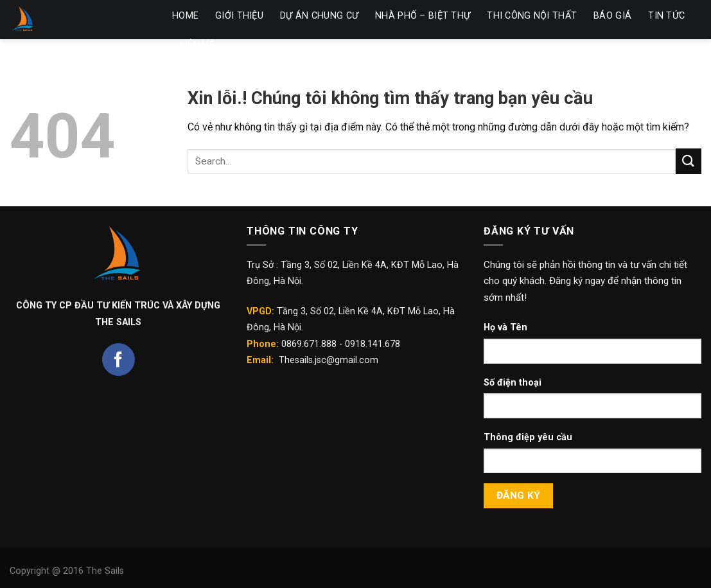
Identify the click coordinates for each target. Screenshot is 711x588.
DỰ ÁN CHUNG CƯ (319, 16)
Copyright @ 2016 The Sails (67, 571)
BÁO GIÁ (612, 16)
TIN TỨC (666, 16)
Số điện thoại (513, 383)
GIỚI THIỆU (239, 16)
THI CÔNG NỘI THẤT (532, 16)
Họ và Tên (505, 327)
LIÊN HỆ (198, 45)
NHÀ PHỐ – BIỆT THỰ (423, 16)
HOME (185, 16)
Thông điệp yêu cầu (528, 437)
